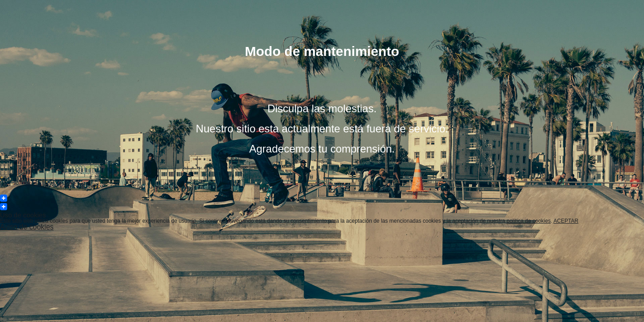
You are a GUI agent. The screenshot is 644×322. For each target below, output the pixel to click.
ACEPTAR (566, 221)
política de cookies (529, 221)
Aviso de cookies (27, 227)
